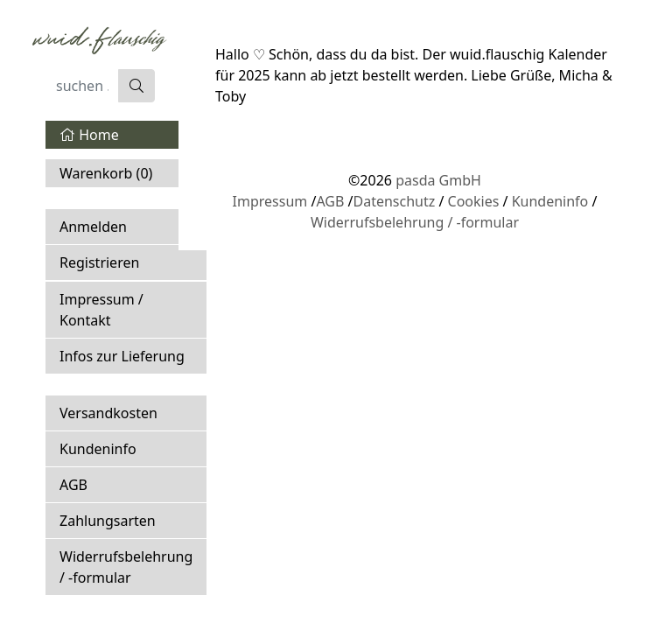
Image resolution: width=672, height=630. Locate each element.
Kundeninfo (98, 449)
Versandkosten (108, 413)
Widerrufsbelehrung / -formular (126, 567)
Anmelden (93, 227)
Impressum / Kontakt (101, 310)
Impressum (270, 201)
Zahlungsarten (108, 521)
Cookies (474, 201)
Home (89, 135)
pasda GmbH (438, 180)
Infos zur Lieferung (122, 356)
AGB (73, 485)
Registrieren (99, 262)
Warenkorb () (106, 173)
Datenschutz (394, 201)
